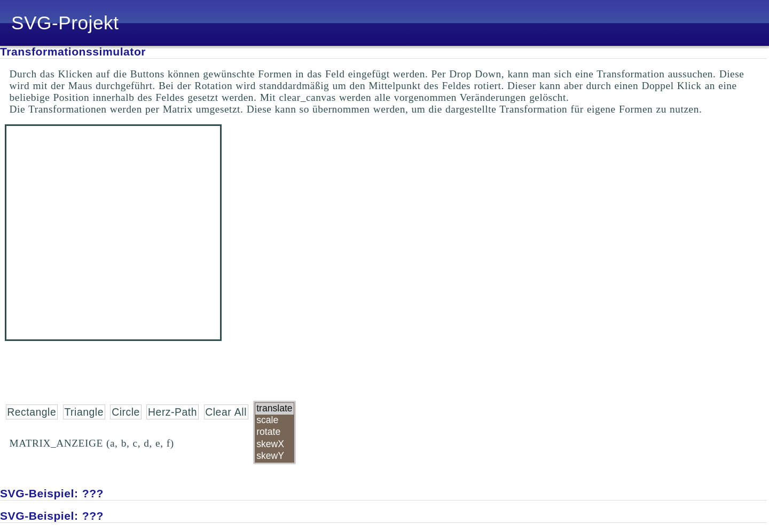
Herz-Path (172, 412)
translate (274, 409)
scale (274, 420)
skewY (274, 456)
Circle (126, 412)
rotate (274, 432)
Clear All (226, 412)
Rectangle (32, 412)
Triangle (84, 412)
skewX (274, 444)
